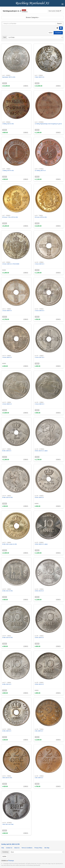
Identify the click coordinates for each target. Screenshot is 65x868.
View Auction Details (55, 11)
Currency (5, 852)
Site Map (47, 848)
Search (59, 24)
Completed (58, 33)
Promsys (11, 861)
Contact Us (9, 848)
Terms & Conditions (27, 848)
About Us (17, 848)
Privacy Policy (38, 848)
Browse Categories (33, 17)
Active (51, 33)
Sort (5, 37)
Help (3, 848)
